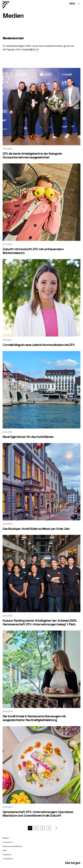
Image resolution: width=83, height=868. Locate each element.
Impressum (8, 842)
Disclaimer (7, 855)
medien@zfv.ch (30, 50)
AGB (4, 850)
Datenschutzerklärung (12, 846)
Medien (6, 838)
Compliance (8, 859)
